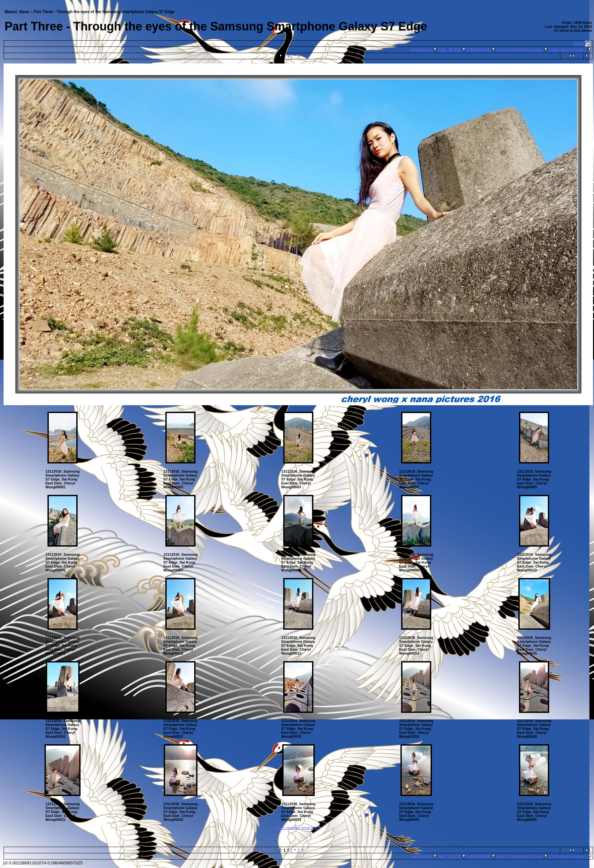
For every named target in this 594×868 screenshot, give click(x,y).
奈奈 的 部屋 (449, 49)
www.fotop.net (422, 49)
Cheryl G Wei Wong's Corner (520, 49)
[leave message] (288, 828)
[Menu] (579, 43)
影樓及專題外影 (479, 49)
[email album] (311, 828)
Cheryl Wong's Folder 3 (568, 49)
